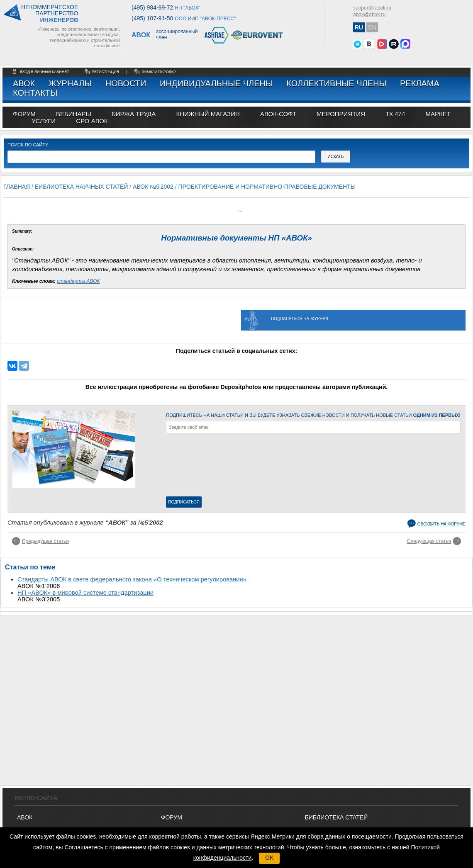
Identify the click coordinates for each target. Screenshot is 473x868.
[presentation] (200, 467)
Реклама (420, 83)
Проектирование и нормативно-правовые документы (267, 187)
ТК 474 (395, 114)
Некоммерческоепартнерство (50, 14)
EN (372, 27)
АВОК (24, 83)
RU (359, 27)
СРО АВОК (92, 121)
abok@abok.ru (369, 15)
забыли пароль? (158, 72)
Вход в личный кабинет (45, 72)
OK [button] (269, 858)
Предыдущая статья (45, 541)
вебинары (74, 114)
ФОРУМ (24, 114)
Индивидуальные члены (216, 83)
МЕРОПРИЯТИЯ (341, 114)
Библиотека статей (336, 817)
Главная (17, 187)
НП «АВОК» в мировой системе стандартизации (85, 593)
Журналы (70, 83)
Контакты (35, 93)
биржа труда (134, 114)
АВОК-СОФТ (278, 114)
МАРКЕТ (438, 114)
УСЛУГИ (44, 121)
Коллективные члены (336, 83)
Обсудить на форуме (441, 524)
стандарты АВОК (78, 281)
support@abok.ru (372, 8)
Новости (126, 83)
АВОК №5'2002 (153, 187)
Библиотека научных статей (82, 187)
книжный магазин (208, 114)
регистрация (105, 72)
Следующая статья (429, 541)
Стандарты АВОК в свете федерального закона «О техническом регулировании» (132, 579)
